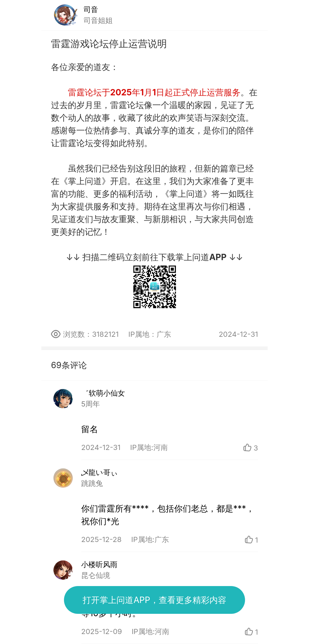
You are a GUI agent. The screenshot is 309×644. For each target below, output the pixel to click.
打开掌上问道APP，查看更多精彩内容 (154, 600)
